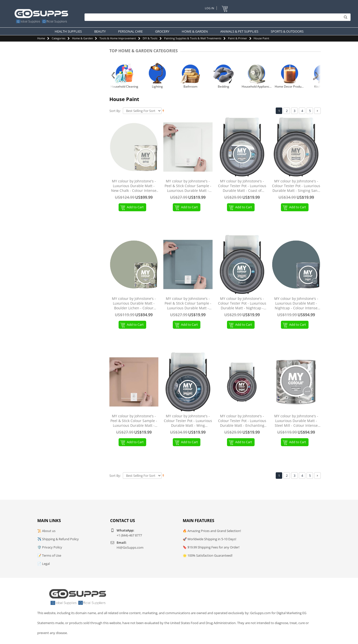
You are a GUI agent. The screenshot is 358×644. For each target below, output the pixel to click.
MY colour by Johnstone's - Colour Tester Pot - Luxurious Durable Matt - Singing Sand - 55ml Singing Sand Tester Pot (296, 186)
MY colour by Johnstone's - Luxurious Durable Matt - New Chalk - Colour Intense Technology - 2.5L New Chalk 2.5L (134, 186)
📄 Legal (44, 564)
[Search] (216, 17)
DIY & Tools (150, 38)
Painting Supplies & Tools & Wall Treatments (193, 38)
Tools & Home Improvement (118, 38)
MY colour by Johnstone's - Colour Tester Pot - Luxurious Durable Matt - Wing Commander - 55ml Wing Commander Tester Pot (188, 421)
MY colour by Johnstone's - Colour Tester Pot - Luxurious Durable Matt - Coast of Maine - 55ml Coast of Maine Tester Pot (242, 186)
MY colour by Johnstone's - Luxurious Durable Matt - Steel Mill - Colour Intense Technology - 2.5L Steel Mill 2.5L (296, 421)
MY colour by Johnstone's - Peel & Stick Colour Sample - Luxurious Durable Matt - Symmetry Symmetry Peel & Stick (188, 303)
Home (41, 38)
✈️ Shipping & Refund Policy (58, 539)
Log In (209, 8)
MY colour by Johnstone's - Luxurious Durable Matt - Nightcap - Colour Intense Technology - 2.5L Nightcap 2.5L (296, 303)
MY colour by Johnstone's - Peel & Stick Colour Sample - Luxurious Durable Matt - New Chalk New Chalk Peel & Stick (188, 186)
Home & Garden (83, 38)
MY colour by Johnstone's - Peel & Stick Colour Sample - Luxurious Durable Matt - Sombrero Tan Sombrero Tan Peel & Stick (134, 421)
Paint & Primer (238, 38)
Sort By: (115, 111)
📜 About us (46, 531)
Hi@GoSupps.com (130, 547)
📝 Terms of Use (49, 555)
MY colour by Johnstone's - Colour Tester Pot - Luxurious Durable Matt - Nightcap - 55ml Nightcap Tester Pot (242, 303)
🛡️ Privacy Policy (50, 547)
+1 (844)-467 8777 (129, 535)
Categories (59, 38)
